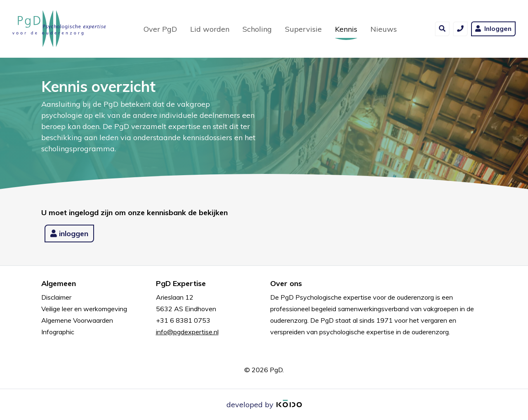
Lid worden (210, 29)
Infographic (58, 332)
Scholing (257, 29)
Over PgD (160, 29)
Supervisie (303, 29)
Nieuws (384, 29)
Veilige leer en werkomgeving (84, 309)
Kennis (349, 28)
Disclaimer (56, 297)
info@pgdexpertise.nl (187, 332)
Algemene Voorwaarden (77, 320)
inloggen (69, 233)
